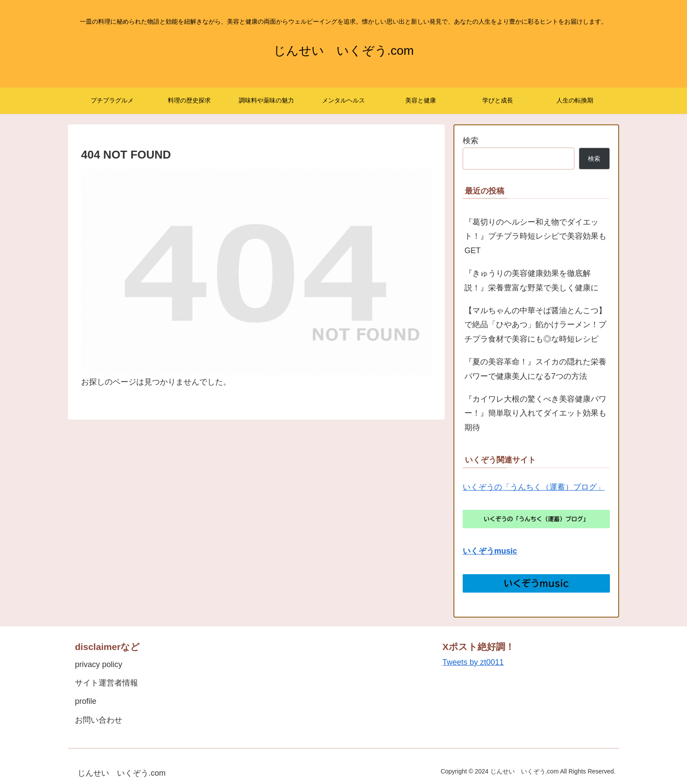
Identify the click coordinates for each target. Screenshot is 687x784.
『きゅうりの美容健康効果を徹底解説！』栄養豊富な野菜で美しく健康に (531, 280)
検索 (471, 141)
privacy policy (99, 664)
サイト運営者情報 (106, 683)
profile (86, 701)
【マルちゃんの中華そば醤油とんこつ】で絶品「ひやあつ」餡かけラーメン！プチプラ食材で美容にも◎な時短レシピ (535, 325)
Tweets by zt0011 (473, 662)
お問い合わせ (99, 720)
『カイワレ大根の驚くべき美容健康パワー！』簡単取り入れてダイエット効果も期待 (535, 413)
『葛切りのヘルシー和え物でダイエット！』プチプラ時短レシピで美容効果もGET (535, 236)
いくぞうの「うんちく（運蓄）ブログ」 (534, 487)
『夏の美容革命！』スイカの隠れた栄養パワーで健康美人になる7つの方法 (535, 369)
